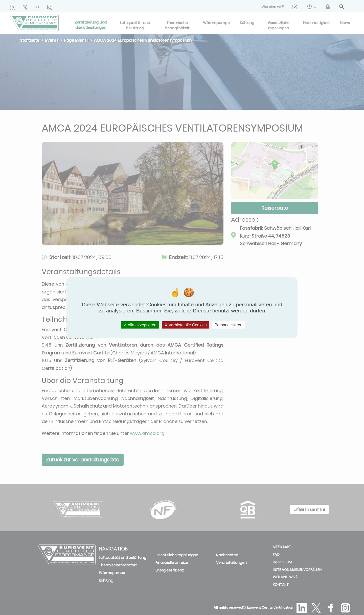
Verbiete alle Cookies (186, 325)
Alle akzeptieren (140, 325)
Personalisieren (229, 325)
